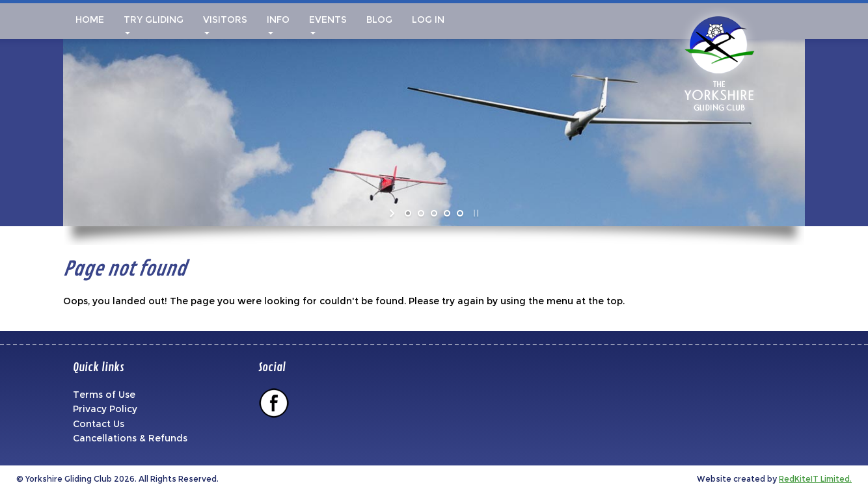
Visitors (225, 24)
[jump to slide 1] (408, 213)
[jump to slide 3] (434, 213)
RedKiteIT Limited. (815, 479)
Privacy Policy (105, 409)
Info (278, 24)
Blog (379, 20)
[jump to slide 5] (460, 213)
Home (88, 20)
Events (328, 24)
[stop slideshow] (475, 213)
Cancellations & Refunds (130, 438)
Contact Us (99, 424)
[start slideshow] (393, 213)
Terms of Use (104, 395)
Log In (428, 20)
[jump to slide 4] (447, 213)
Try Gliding (154, 24)
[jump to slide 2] (421, 213)
